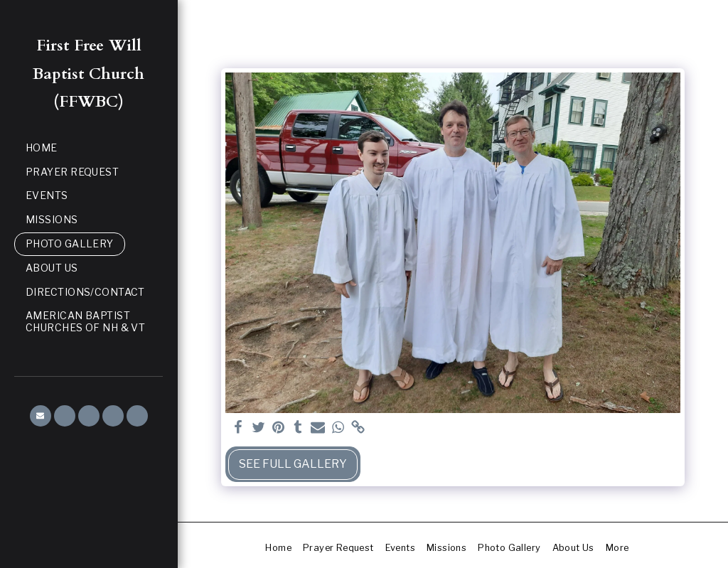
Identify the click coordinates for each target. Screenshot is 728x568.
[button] (41, 416)
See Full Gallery (293, 464)
